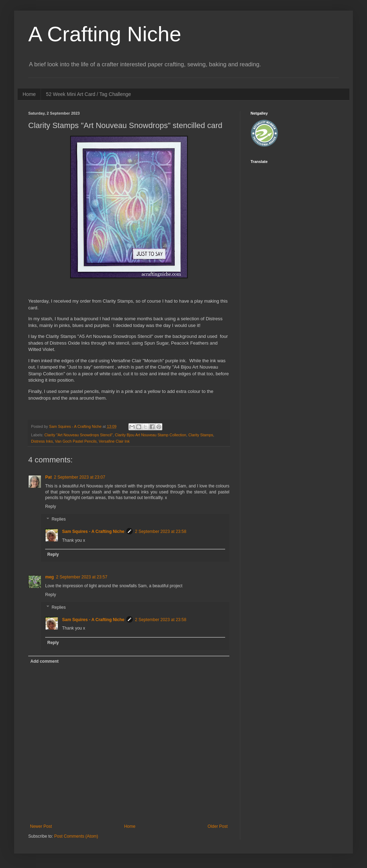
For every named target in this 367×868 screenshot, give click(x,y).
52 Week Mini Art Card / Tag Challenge (88, 94)
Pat (49, 477)
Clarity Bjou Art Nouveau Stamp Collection (151, 435)
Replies (59, 519)
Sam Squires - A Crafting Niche (93, 532)
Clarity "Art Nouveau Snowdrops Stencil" (79, 435)
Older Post (218, 826)
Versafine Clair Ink (114, 441)
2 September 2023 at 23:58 (160, 532)
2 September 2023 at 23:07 (80, 477)
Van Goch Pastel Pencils (76, 441)
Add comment (44, 661)
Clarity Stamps (201, 435)
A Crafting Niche (105, 34)
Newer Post (41, 826)
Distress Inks (42, 441)
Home (29, 94)
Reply (51, 506)
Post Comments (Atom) (76, 836)
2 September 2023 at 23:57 (82, 577)
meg (50, 577)
